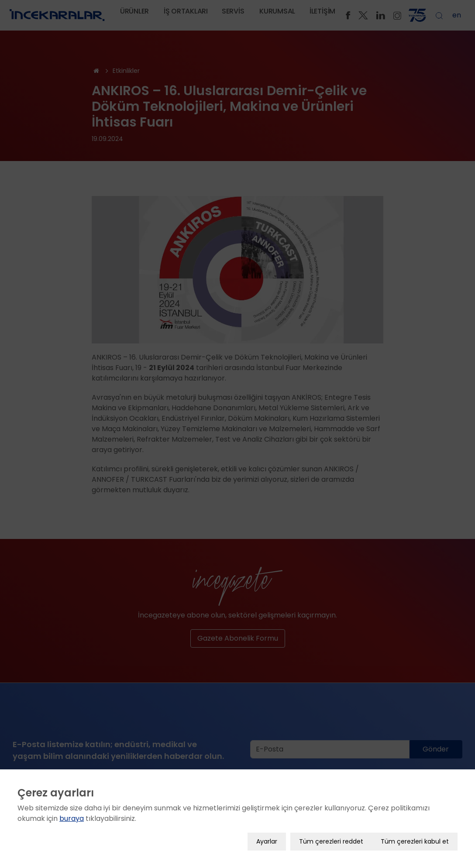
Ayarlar (267, 832)
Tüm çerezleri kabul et (415, 832)
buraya (72, 809)
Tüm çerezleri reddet (331, 832)
